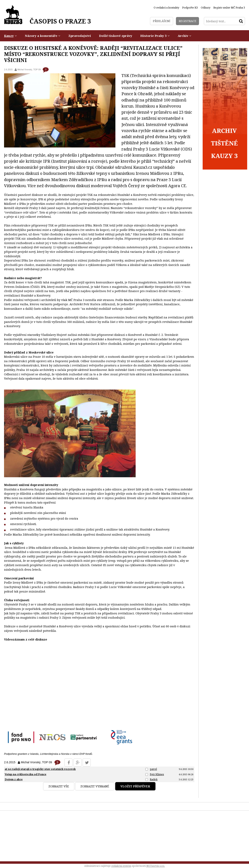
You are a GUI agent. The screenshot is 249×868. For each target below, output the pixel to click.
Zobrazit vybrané (95, 786)
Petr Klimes (157, 774)
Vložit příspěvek (135, 786)
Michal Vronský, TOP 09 (29, 69)
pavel (153, 769)
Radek (154, 779)
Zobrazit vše (59, 786)
